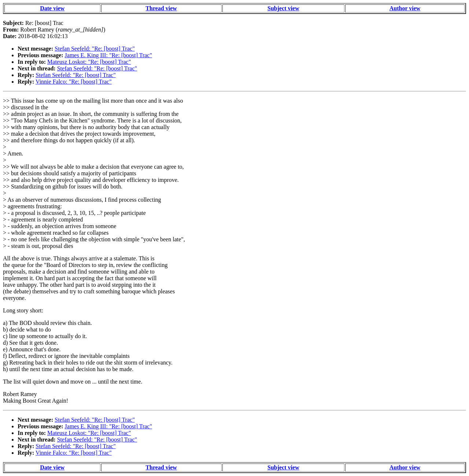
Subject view (283, 8)
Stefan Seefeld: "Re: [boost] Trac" (95, 49)
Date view (52, 8)
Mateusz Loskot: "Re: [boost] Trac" (89, 62)
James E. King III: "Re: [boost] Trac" (108, 55)
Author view (405, 8)
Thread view (161, 8)
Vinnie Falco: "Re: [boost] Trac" (74, 82)
